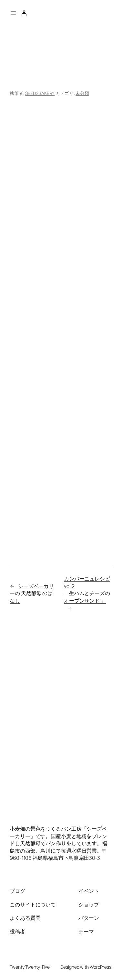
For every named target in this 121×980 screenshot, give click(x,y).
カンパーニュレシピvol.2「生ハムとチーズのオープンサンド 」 (87, 590)
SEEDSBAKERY (40, 93)
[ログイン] (24, 13)
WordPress (101, 967)
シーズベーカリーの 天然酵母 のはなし (32, 593)
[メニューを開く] (14, 13)
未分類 (82, 93)
